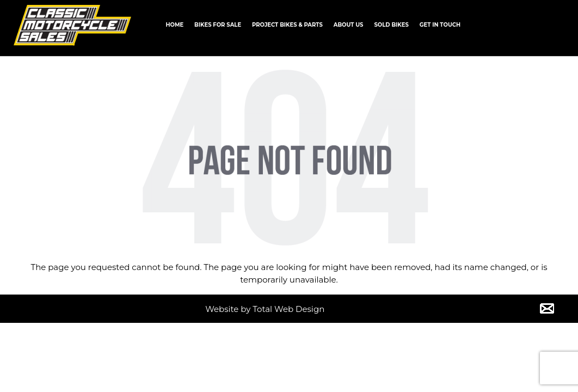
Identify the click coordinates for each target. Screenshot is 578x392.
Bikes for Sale (218, 25)
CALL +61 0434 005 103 (532, 24)
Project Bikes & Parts (287, 25)
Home (174, 25)
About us (349, 25)
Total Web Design (288, 309)
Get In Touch (440, 25)
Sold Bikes (391, 25)
